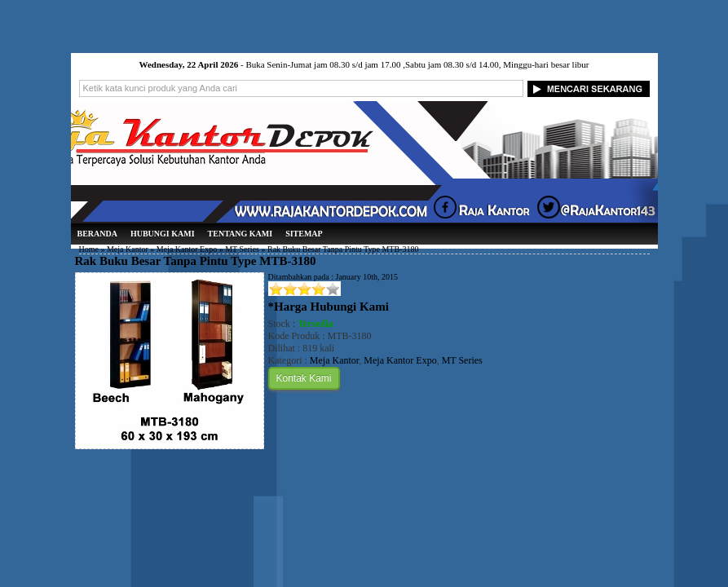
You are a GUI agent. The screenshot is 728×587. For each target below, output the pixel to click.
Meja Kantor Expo (187, 249)
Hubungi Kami (163, 234)
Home (89, 249)
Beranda (97, 234)
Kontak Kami (304, 378)
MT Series (242, 249)
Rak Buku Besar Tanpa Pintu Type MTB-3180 (196, 261)
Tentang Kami (240, 234)
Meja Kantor (128, 249)
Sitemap (304, 234)
